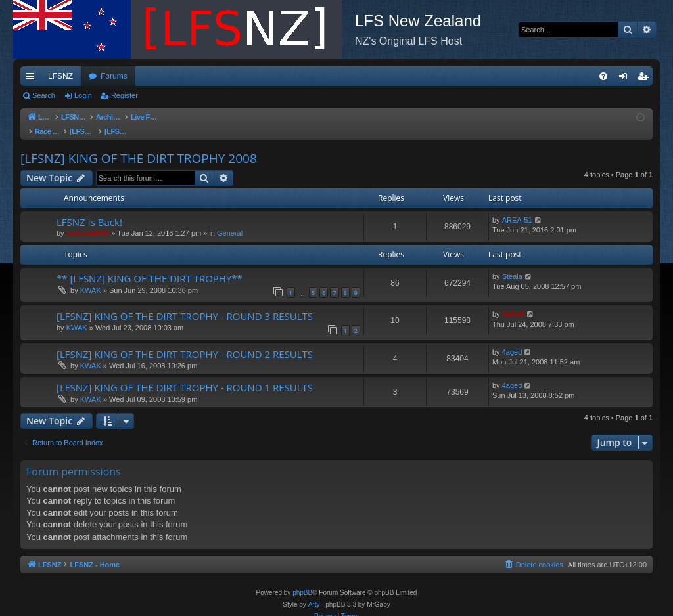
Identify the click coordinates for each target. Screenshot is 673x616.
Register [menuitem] (646, 79)
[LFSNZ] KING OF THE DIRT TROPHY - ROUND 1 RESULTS (185, 374)
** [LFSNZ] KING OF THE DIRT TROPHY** (150, 265)
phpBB (302, 580)
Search (44, 95)
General (230, 220)
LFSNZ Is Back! (89, 209)
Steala (512, 263)
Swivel (513, 301)
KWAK (91, 277)
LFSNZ (60, 76)
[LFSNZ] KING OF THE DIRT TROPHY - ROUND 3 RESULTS (185, 303)
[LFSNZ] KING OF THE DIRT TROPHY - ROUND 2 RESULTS (185, 341)
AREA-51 (517, 207)
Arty (314, 591)
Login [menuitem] (626, 79)
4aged (512, 339)
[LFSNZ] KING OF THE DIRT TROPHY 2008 (139, 145)
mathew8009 (88, 220)
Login (83, 95)
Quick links (33, 79)
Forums (114, 76)
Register (125, 95)
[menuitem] (603, 76)
